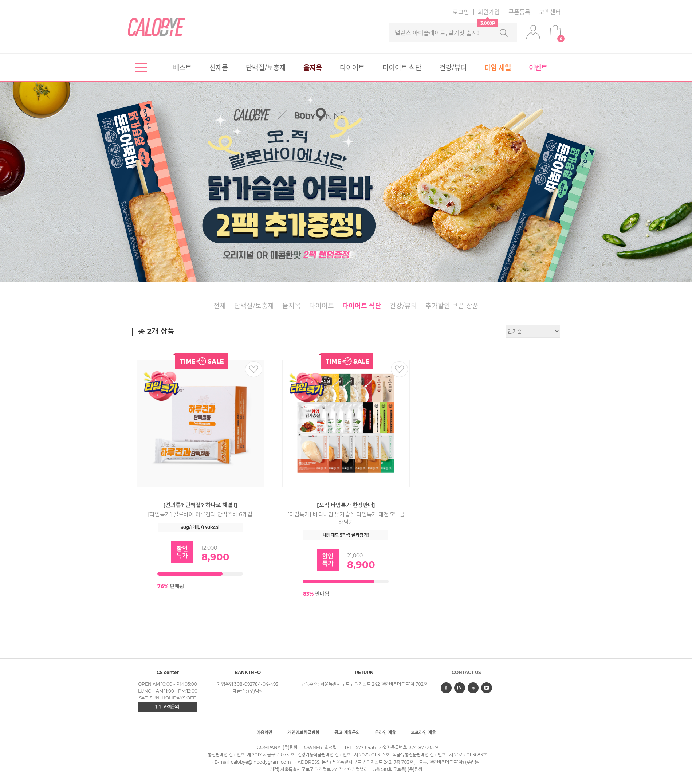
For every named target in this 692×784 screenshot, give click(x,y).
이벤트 (538, 67)
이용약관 (264, 732)
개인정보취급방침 (303, 732)
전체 (220, 305)
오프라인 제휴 (423, 732)
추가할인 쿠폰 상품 (452, 305)
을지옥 (313, 67)
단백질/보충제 (266, 67)
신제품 (219, 67)
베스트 (182, 67)
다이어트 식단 (402, 67)
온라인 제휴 (385, 732)
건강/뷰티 (453, 67)
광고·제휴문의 (347, 732)
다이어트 (352, 67)
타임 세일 (498, 67)
